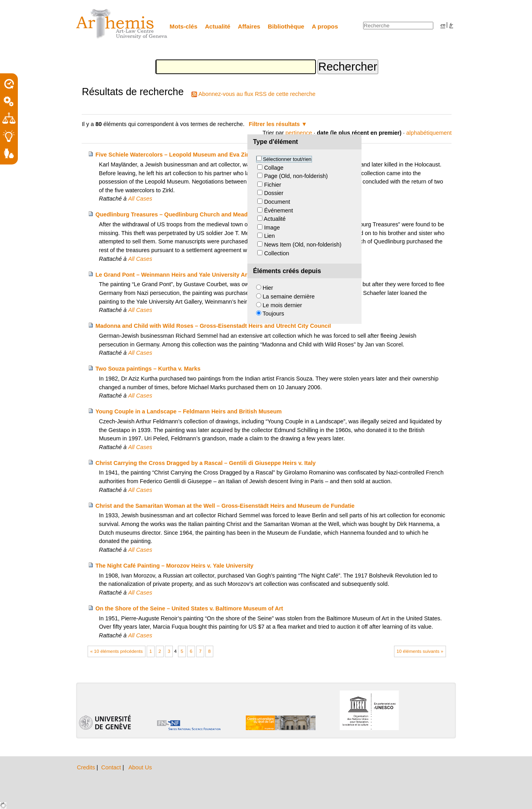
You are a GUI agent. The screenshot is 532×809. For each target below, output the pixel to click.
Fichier (273, 185)
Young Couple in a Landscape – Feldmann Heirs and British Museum (189, 411)
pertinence (299, 133)
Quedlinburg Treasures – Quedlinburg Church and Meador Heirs (182, 214)
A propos (325, 26)
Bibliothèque (286, 26)
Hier (268, 288)
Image (272, 228)
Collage (274, 168)
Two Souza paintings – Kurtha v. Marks (148, 369)
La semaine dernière (289, 296)
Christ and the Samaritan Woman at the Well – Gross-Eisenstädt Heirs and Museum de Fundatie (225, 506)
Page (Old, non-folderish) (296, 176)
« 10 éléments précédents (117, 651)
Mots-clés (184, 26)
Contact (112, 767)
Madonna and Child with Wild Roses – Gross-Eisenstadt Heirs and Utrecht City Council (213, 326)
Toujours (273, 314)
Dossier (274, 193)
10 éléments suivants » (420, 651)
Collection (277, 253)
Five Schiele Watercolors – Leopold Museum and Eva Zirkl (174, 155)
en (443, 25)
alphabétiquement (429, 133)
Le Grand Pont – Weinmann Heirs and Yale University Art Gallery (183, 275)
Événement (278, 210)
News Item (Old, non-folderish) (303, 245)
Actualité (218, 26)
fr (451, 25)
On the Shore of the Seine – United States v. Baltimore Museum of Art (189, 608)
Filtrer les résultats (275, 124)
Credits (87, 767)
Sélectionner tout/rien (287, 159)
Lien (269, 236)
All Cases (140, 199)
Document (277, 202)
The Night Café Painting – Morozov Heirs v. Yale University (175, 566)
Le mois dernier (282, 305)
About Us (140, 767)
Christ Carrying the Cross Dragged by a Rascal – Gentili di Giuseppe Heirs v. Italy (206, 463)
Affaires (249, 26)
